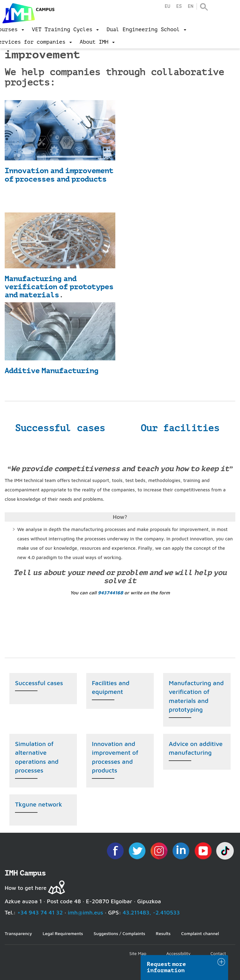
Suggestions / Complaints (120, 933)
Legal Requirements (63, 933)
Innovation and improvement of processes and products (59, 175)
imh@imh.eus (85, 912)
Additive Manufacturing (52, 371)
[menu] (65, 30)
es (179, 6)
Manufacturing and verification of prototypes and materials (59, 287)
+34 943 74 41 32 (40, 912)
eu (167, 6)
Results (163, 933)
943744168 (110, 593)
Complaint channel (200, 933)
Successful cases (60, 428)
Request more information (167, 967)
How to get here (26, 888)
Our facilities (180, 428)
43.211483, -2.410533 (151, 912)
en (191, 6)
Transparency (18, 933)
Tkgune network (39, 804)
